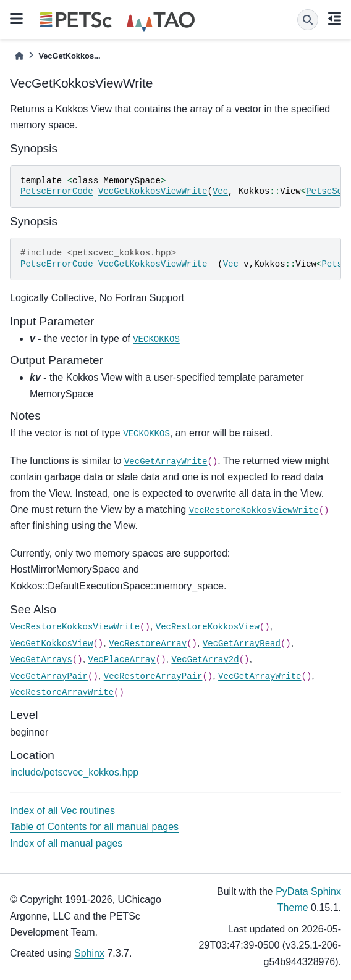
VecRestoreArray (148, 644)
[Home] (19, 56)
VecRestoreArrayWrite (62, 692)
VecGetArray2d (205, 660)
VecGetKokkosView (51, 644)
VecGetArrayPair (49, 676)
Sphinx (89, 953)
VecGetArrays (41, 660)
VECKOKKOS (156, 339)
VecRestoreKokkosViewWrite (254, 510)
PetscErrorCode (57, 191)
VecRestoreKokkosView (208, 627)
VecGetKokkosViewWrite (153, 191)
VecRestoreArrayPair (153, 676)
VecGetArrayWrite (166, 462)
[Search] (308, 20)
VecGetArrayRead (242, 644)
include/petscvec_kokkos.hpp (74, 772)
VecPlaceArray (122, 660)
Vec (220, 191)
